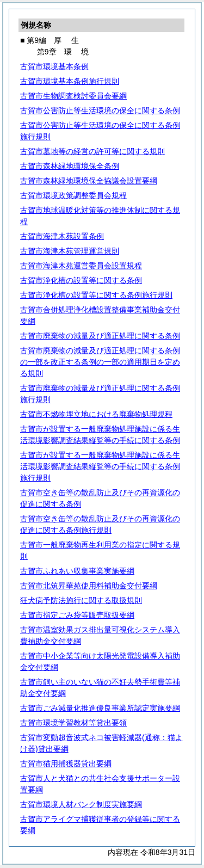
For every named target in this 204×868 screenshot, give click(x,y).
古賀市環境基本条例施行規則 (70, 81)
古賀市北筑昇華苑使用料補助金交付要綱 (89, 586)
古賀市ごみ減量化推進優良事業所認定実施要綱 (100, 708)
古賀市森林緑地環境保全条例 (70, 166)
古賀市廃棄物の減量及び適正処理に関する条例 (100, 336)
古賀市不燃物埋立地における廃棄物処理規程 (96, 414)
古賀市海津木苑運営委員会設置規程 (81, 266)
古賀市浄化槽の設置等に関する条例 (81, 280)
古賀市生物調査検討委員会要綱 (73, 96)
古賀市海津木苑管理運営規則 (70, 251)
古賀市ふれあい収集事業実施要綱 (77, 571)
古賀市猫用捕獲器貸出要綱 (66, 764)
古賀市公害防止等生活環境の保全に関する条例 (100, 110)
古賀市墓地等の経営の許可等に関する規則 (92, 151)
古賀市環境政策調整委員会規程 (73, 195)
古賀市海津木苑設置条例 (62, 236)
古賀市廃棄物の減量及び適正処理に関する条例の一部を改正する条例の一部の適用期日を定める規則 (100, 362)
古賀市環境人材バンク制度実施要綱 (81, 804)
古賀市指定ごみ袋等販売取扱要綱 (77, 615)
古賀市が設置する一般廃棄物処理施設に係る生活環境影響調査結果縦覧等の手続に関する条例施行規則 (100, 466)
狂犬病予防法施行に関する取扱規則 (81, 600)
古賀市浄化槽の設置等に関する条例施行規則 (96, 295)
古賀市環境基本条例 (54, 66)
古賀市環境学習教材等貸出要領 (73, 723)
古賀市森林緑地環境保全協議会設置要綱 (89, 181)
